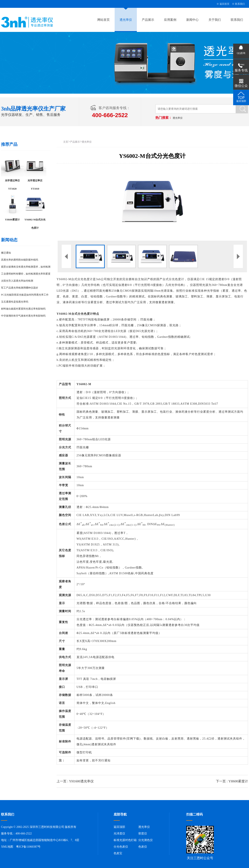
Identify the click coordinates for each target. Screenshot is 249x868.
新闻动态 (9, 240)
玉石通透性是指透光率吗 (15, 302)
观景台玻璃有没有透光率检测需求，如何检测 (26, 267)
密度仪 (143, 834)
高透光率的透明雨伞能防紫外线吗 (20, 260)
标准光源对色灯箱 (125, 840)
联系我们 (240, 4)
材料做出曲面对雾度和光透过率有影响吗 (23, 309)
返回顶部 (119, 827)
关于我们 (215, 20)
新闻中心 (192, 20)
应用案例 (170, 20)
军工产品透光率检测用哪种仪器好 (20, 288)
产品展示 (148, 20)
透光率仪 (126, 20)
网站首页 (104, 20)
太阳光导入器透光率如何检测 (17, 281)
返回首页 (225, 4)
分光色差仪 (121, 847)
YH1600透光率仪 (81, 781)
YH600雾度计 (238, 781)
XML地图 (7, 847)
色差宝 (118, 853)
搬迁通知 (6, 253)
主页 (66, 142)
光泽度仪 (119, 834)
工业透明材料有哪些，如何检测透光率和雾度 (26, 274)
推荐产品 (9, 144)
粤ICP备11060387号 (28, 847)
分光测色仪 (145, 840)
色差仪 (143, 847)
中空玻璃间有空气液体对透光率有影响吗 (23, 316)
